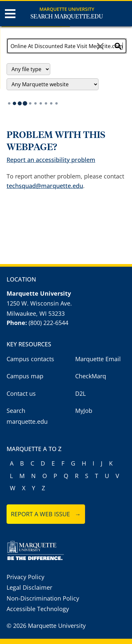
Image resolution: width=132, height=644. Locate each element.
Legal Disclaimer (29, 587)
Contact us (21, 393)
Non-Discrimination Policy (43, 598)
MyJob (84, 411)
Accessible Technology (38, 609)
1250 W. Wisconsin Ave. (39, 303)
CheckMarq (91, 376)
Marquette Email (98, 359)
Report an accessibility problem (51, 160)
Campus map (25, 376)
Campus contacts (30, 359)
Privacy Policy (25, 577)
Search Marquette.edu (67, 17)
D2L (80, 393)
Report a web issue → (46, 514)
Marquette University (67, 9)
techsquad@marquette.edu (45, 186)
